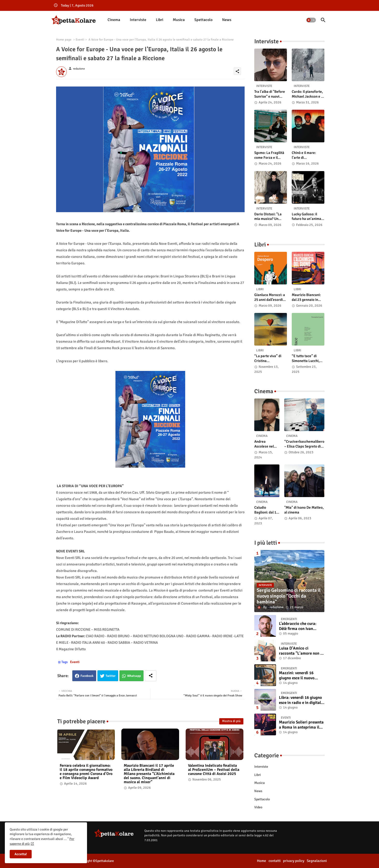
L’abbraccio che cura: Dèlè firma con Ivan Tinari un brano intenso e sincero (301, 626)
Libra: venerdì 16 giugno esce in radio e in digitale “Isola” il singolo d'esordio (301, 700)
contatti (275, 861)
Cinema (114, 20)
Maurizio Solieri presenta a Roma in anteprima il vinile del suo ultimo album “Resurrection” (301, 725)
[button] (311, 20)
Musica (179, 20)
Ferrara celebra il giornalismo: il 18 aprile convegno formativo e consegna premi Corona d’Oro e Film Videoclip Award (86, 772)
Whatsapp (134, 676)
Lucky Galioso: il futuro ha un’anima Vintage (306, 217)
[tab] (114, 20)
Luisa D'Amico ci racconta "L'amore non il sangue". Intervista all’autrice (301, 651)
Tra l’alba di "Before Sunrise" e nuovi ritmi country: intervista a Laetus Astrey (270, 94)
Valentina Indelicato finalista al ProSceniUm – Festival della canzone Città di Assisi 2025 (214, 770)
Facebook (87, 676)
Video (258, 807)
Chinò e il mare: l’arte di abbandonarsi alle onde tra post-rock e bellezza (307, 155)
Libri (160, 20)
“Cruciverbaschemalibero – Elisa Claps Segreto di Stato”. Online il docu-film (304, 444)
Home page (64, 40)
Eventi (80, 40)
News (227, 20)
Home (262, 861)
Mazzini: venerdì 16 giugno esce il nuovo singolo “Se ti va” (297, 676)
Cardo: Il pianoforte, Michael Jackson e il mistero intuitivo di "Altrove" (307, 94)
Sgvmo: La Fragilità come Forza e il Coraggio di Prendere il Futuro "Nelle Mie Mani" (269, 155)
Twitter (111, 676)
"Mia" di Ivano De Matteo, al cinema (304, 510)
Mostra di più (231, 721)
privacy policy (294, 861)
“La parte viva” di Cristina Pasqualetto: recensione (268, 358)
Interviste (138, 20)
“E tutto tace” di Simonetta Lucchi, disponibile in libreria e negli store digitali (308, 358)
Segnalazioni (317, 861)
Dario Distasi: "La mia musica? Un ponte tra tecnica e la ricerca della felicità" (271, 217)
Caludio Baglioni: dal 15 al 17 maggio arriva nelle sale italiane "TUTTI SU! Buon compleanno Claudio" (267, 510)
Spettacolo (203, 20)
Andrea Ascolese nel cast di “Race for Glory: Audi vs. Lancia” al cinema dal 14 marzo (266, 444)
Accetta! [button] (21, 854)
